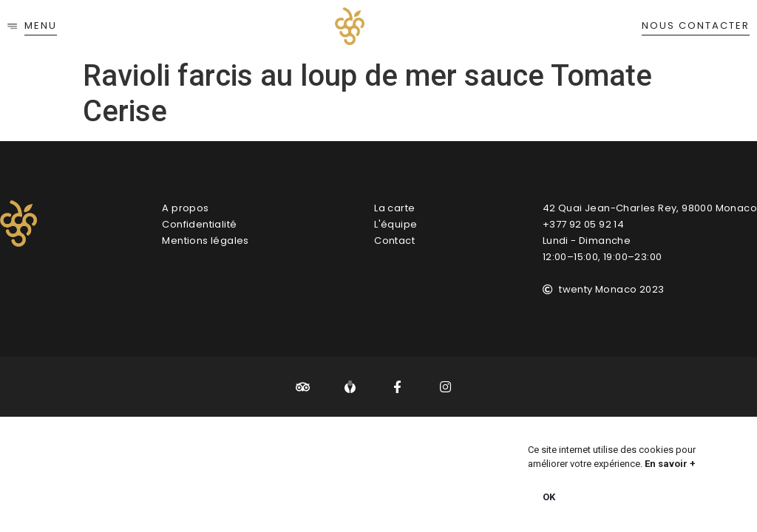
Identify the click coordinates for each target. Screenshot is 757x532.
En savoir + (670, 464)
